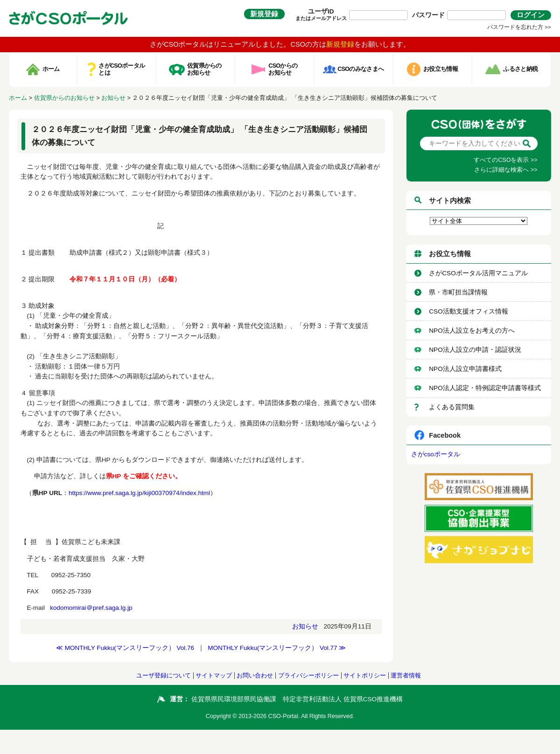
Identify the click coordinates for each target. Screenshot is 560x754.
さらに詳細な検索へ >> (506, 170)
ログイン (531, 15)
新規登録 (264, 14)
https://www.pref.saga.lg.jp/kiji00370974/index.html (139, 493)
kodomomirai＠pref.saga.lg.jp (91, 608)
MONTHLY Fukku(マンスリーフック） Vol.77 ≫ (277, 648)
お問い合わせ (255, 676)
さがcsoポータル (436, 454)
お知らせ (113, 98)
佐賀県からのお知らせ (64, 98)
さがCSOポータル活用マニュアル (478, 273)
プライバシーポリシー (308, 676)
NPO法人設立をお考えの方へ (472, 331)
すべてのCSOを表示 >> (505, 160)
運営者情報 (406, 676)
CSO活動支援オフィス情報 (468, 311)
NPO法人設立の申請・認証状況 (475, 350)
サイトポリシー (365, 676)
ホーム (18, 98)
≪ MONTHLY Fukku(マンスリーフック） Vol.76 (125, 648)
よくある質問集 (452, 407)
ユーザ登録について (164, 676)
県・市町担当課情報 (458, 292)
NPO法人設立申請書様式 (465, 369)
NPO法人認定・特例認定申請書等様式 (485, 388)
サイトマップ (214, 676)
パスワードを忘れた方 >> (519, 27)
